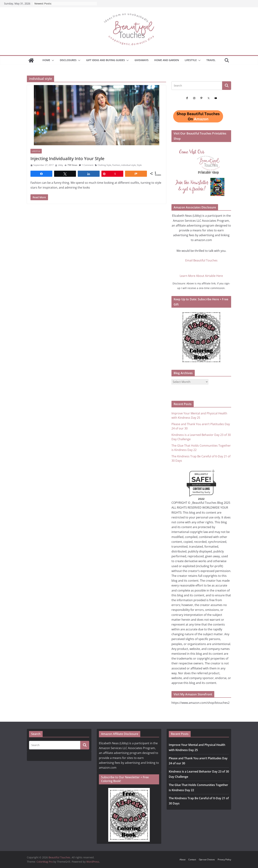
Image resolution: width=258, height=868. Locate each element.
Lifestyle (191, 60)
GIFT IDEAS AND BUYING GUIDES (106, 60)
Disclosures (68, 60)
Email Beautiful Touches (201, 260)
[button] (52, 60)
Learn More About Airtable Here (201, 276)
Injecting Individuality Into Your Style (67, 158)
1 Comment (86, 165)
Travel (211, 60)
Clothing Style (104, 165)
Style (139, 165)
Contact (192, 859)
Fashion (116, 165)
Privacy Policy (224, 859)
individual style (128, 165)
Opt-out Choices (207, 859)
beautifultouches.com (201, 485)
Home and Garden (167, 60)
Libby (60, 165)
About (182, 859)
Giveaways (142, 60)
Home (46, 60)
